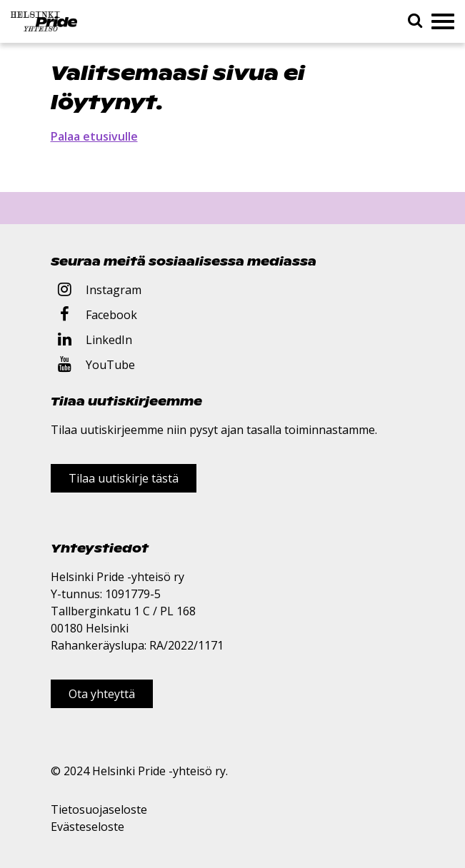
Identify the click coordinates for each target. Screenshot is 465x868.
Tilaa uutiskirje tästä (124, 478)
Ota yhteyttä (102, 694)
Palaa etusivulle (94, 136)
